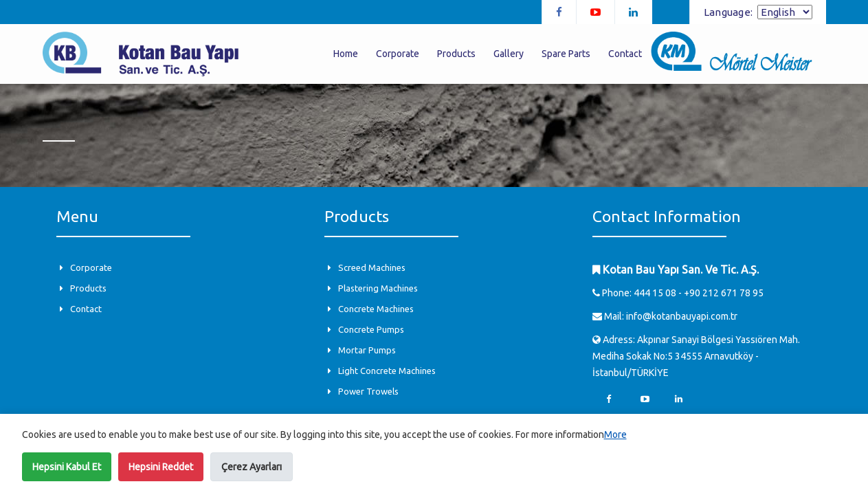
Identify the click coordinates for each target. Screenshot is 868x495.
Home (346, 54)
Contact (625, 54)
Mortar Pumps (367, 350)
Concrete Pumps (371, 329)
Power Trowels (368, 391)
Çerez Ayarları (252, 467)
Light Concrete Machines (387, 371)
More (615, 434)
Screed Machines (372, 267)
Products (456, 54)
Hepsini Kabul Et (67, 467)
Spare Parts (566, 54)
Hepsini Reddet (161, 467)
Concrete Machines (376, 309)
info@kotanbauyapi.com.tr (682, 316)
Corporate (398, 54)
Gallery (509, 54)
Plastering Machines (378, 288)
